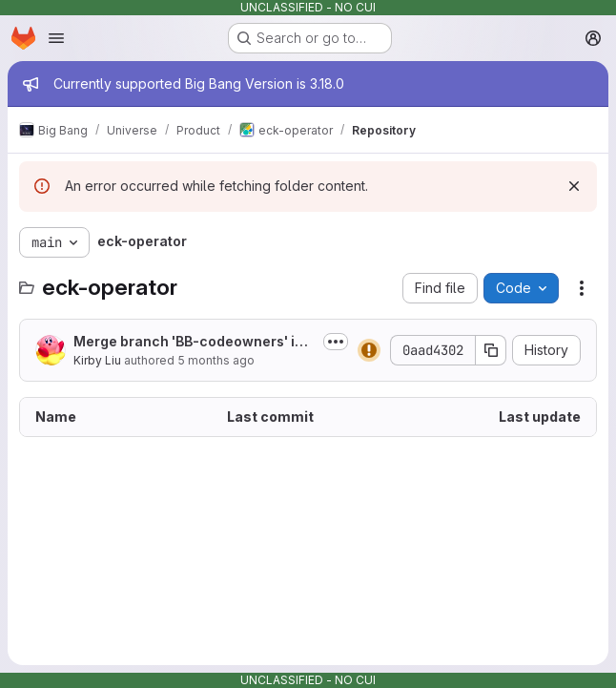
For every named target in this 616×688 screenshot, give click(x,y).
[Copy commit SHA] (491, 350)
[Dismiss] (574, 186)
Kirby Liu (97, 360)
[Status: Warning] (369, 350)
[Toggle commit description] (336, 342)
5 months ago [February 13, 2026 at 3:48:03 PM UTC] (216, 360)
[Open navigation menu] (56, 38)
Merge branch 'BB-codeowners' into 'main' (191, 342)
